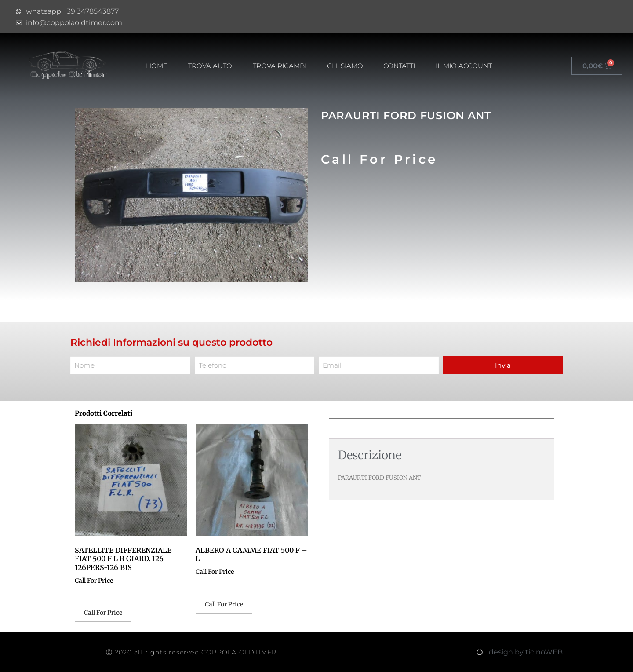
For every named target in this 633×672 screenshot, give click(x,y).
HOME (157, 66)
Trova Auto (210, 66)
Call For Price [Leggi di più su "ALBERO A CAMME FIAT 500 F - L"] (224, 604)
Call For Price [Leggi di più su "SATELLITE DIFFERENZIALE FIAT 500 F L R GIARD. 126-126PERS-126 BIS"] (103, 613)
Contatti (399, 66)
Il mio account (464, 66)
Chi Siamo (345, 66)
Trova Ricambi (280, 66)
